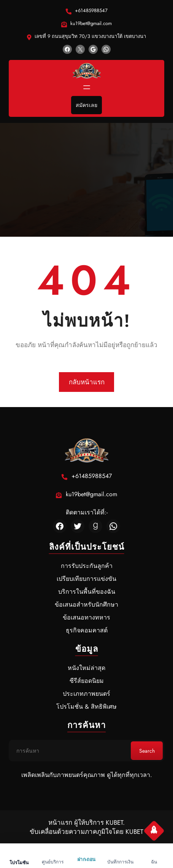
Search (147, 751)
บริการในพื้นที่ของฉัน (87, 592)
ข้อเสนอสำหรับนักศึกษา (86, 605)
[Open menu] (87, 87)
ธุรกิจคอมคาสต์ (87, 630)
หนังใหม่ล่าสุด (86, 668)
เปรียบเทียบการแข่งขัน (86, 579)
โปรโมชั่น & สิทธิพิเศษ (86, 707)
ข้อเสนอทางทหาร (86, 617)
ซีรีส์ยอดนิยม (87, 681)
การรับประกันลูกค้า (87, 566)
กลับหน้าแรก (87, 382)
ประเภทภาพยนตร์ (86, 694)
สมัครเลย (86, 105)
